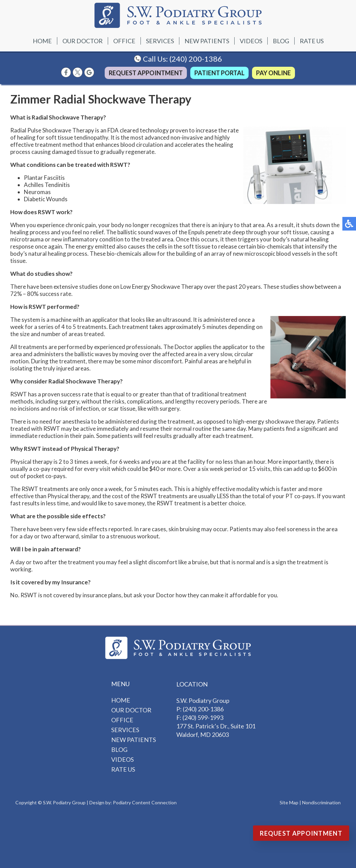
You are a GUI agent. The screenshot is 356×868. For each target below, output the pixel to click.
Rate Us (312, 41)
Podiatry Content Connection (145, 802)
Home (42, 41)
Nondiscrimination (321, 802)
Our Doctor (83, 41)
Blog (281, 41)
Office (124, 41)
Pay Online (273, 73)
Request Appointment (146, 73)
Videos (251, 41)
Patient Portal (219, 73)
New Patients (207, 41)
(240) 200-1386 (196, 59)
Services (160, 41)
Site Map (289, 802)
